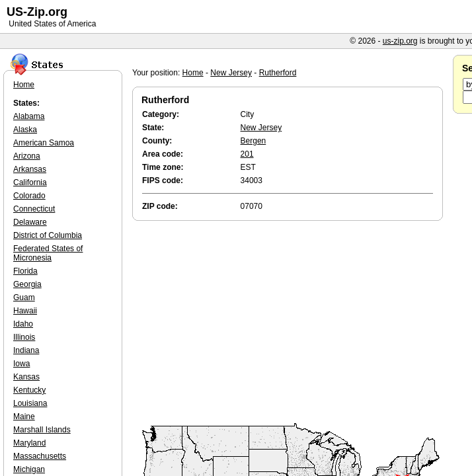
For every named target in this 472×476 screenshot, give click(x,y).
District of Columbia (48, 235)
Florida (25, 271)
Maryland (29, 443)
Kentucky (29, 390)
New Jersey (231, 73)
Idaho (23, 324)
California (30, 182)
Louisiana (30, 403)
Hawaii (25, 311)
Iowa (21, 364)
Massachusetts (40, 456)
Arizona (27, 156)
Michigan (29, 469)
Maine (24, 416)
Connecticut (34, 209)
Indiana (26, 350)
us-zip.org (400, 41)
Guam (24, 297)
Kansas (26, 377)
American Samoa (44, 143)
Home (193, 73)
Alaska (25, 130)
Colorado (29, 196)
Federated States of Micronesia (48, 253)
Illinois (24, 337)
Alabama (29, 116)
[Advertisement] (291, 323)
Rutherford (278, 73)
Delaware (30, 222)
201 (247, 154)
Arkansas (30, 169)
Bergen (254, 141)
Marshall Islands (42, 430)
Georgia (27, 284)
